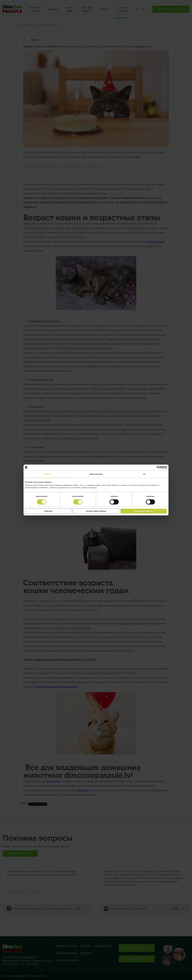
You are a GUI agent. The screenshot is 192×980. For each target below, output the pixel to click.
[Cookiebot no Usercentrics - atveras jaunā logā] (153, 467)
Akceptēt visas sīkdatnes (144, 511)
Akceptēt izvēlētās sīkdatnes (96, 511)
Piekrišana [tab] (48, 474)
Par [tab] (144, 474)
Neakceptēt (48, 511)
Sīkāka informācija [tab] (96, 474)
